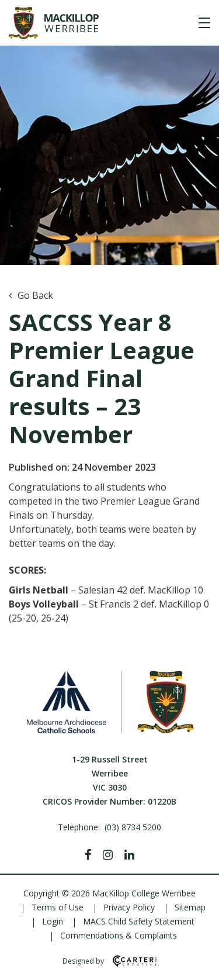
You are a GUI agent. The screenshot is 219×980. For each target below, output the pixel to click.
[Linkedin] (129, 855)
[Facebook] (88, 855)
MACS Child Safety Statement (139, 921)
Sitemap (190, 907)
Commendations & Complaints (119, 935)
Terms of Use (58, 907)
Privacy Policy (129, 907)
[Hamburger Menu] (204, 23)
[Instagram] (108, 855)
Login (53, 921)
